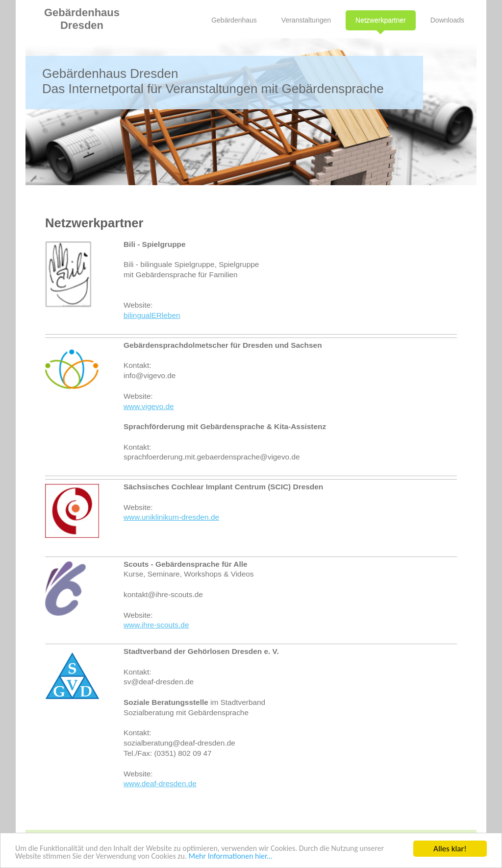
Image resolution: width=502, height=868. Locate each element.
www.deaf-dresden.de (160, 784)
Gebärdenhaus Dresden (82, 19)
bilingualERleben (152, 315)
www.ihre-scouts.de (156, 625)
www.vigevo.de (149, 406)
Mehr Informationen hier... (273, 857)
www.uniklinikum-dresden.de (171, 517)
